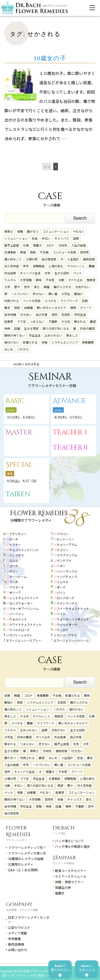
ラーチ (14, 582)
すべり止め (75, 280)
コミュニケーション (56, 231)
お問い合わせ (18, 950)
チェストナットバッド (24, 550)
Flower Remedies (18, 831)
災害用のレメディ (21, 864)
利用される (12, 301)
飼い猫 (53, 294)
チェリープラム (67, 545)
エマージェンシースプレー (24, 640)
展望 (93, 321)
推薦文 (60, 893)
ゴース (14, 566)
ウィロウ (63, 630)
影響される (30, 342)
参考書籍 (14, 939)
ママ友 (21, 321)
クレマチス (17, 555)
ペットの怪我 (32, 301)
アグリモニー (18, 534)
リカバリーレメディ (19, 635)
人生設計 (73, 259)
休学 (26, 266)
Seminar (64, 858)
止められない (53, 335)
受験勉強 (39, 266)
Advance (69, 401)
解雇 (47, 287)
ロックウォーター (21, 603)
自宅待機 (10, 314)
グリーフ (86, 308)
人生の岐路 (79, 245)
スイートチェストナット (73, 608)
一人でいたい (20, 294)
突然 (54, 314)
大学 (7, 287)
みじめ (9, 349)
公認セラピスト (19, 927)
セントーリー (66, 539)
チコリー (63, 550)
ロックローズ (65, 598)
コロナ (50, 245)
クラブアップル (67, 555)
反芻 (85, 301)
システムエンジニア (65, 342)
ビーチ (14, 539)
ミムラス (63, 582)
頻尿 (17, 308)
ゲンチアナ (64, 560)
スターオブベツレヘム (24, 608)
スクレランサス (67, 603)
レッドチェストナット (24, 598)
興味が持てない (15, 335)
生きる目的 (62, 273)
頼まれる (80, 321)
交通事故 (10, 252)
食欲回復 (89, 259)
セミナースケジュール (71, 876)
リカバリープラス (65, 635)
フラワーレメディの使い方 (27, 853)
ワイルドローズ (19, 630)
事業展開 (88, 342)
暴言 (7, 308)
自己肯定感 (49, 259)
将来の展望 (87, 328)
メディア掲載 (17, 933)
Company (19, 904)
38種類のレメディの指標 (26, 859)
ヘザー (61, 566)
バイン (61, 614)
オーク (61, 587)
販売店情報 (16, 944)
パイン (61, 592)
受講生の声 (63, 887)
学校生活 (80, 314)
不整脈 (53, 321)
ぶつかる (50, 301)
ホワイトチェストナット (25, 624)
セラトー (15, 545)
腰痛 (92, 266)
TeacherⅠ (71, 432)
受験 (20, 231)
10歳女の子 (50, 58)
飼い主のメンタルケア (51, 308)
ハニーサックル (67, 571)
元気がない (83, 287)
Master (19, 432)
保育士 (9, 231)
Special (19, 465)
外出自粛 (10, 273)
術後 (45, 342)
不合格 (44, 252)
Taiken (18, 494)
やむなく (79, 231)
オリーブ (15, 592)
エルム (14, 560)
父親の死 (32, 259)
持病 (7, 328)
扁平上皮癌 (12, 245)
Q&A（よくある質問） (24, 870)
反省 (35, 238)
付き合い (26, 314)
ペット (77, 273)
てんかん (10, 280)
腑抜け (79, 294)
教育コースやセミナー (71, 871)
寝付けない (12, 342)
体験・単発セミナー (69, 882)
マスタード (17, 587)
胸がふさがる (62, 287)
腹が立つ (33, 231)
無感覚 (91, 280)
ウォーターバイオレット (73, 619)
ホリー (14, 571)
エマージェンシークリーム (71, 640)
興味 (39, 280)
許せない (39, 294)
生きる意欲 (31, 328)
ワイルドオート (67, 624)
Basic (15, 401)
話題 (76, 238)
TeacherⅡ (71, 448)
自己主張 (42, 314)
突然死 (84, 252)
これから (23, 349)
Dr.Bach (64, 828)
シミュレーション (16, 238)
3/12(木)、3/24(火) (21, 417)
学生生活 (35, 335)
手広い (46, 238)
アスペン (63, 534)
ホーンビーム (18, 576)
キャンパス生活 (30, 273)
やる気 (66, 321)
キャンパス (62, 238)
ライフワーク (69, 301)
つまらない (37, 321)
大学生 (66, 294)
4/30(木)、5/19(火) (68, 417)
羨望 (23, 252)
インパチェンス (67, 576)
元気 (47, 273)
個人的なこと (13, 259)
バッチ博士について (69, 841)
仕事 (26, 245)
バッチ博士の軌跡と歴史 (73, 846)
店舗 (17, 328)
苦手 (27, 287)
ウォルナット (18, 619)
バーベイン (17, 614)
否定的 (66, 314)
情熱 (73, 308)
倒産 (33, 252)
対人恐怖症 (12, 266)
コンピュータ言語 (64, 252)
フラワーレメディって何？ (27, 847)
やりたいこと (76, 266)
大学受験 (26, 280)
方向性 (63, 245)
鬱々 (17, 287)
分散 (61, 280)
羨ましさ (72, 335)
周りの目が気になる (56, 328)
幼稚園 (28, 308)
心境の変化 (56, 266)
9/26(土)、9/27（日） (23, 481)
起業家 (9, 321)
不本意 (50, 280)
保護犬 (37, 245)
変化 (37, 287)
